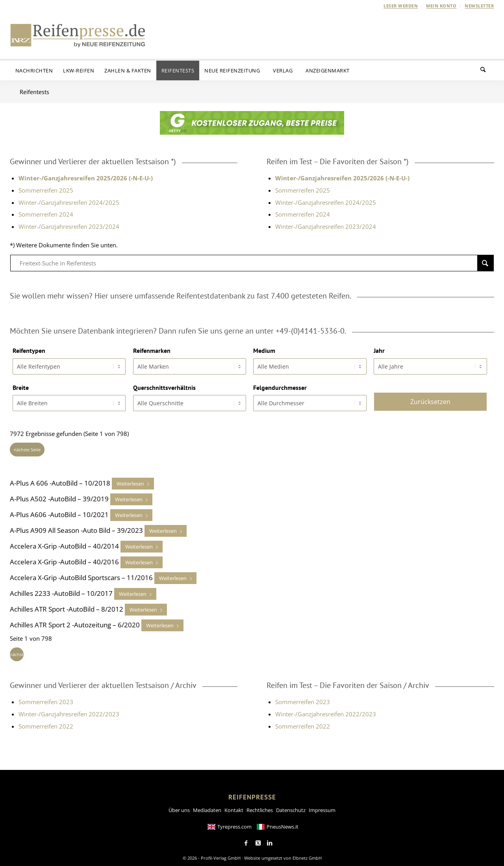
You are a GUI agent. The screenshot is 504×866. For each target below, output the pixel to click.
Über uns (179, 807)
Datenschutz (291, 807)
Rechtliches (260, 807)
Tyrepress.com (234, 823)
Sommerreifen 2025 (46, 190)
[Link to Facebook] (246, 840)
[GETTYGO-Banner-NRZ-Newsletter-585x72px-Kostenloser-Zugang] (252, 132)
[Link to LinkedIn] (270, 840)
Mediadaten (207, 807)
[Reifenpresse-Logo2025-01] (78, 35)
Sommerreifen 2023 (46, 699)
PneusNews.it (283, 823)
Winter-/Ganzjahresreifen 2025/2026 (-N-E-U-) (342, 178)
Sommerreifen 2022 (46, 723)
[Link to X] (258, 840)
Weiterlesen (130, 480)
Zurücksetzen (430, 399)
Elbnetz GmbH (307, 855)
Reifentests (34, 92)
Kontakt (234, 807)
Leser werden (401, 6)
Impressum (322, 807)
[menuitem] (401, 6)
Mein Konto (441, 6)
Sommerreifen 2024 (46, 214)
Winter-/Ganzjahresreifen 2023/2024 (69, 226)
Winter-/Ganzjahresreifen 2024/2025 (69, 202)
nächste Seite (27, 446)
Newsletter (479, 6)
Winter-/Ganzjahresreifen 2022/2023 (69, 711)
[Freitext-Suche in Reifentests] (252, 263)
